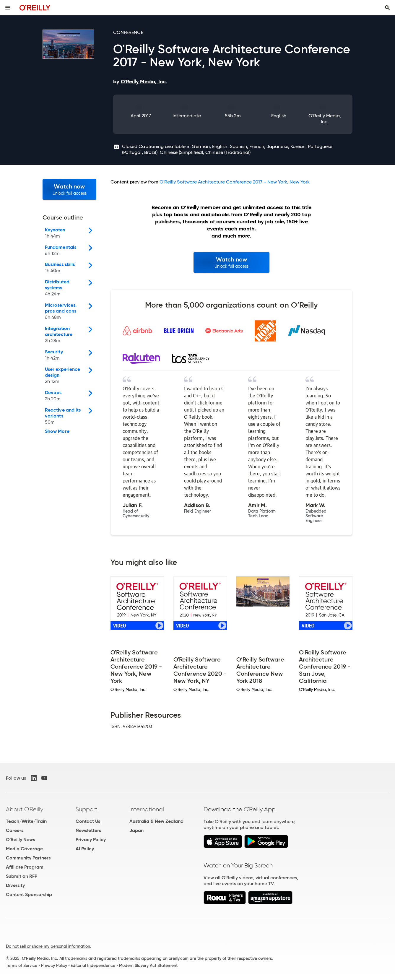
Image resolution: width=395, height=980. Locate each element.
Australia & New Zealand (156, 821)
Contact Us (88, 821)
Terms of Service (22, 966)
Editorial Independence (93, 966)
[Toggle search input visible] (387, 8)
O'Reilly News (20, 840)
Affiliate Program (25, 867)
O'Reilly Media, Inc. (325, 119)
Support (87, 809)
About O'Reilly (25, 809)
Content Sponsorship (29, 894)
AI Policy (85, 849)
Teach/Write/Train (26, 821)
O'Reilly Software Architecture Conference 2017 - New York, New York (235, 182)
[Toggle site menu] (8, 8)
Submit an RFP (22, 876)
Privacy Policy (91, 840)
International (147, 809)
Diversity (15, 885)
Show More (57, 431)
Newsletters (88, 830)
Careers (15, 830)
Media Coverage (24, 849)
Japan (136, 830)
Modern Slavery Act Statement (148, 966)
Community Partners (28, 858)
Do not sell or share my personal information (48, 946)
